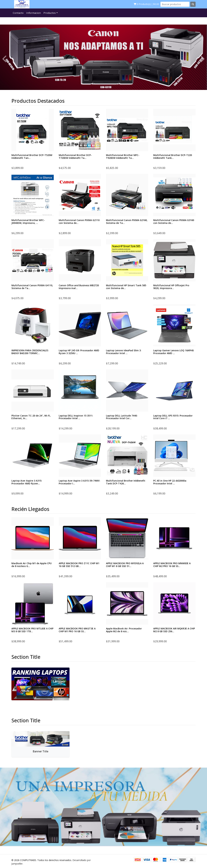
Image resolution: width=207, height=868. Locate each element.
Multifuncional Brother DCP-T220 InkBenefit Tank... (173, 156)
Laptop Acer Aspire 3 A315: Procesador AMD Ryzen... (27, 482)
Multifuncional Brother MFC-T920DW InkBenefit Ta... (123, 156)
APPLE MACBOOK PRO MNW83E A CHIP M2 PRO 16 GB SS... (172, 565)
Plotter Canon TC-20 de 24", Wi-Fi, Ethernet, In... (31, 417)
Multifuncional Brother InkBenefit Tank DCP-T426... (126, 482)
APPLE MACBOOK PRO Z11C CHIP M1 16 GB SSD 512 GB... (79, 565)
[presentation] (5, 59)
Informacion (34, 13)
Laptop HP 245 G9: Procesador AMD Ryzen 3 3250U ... (79, 352)
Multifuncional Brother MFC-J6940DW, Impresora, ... (28, 222)
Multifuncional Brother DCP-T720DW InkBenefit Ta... (75, 156)
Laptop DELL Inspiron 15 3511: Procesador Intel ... (76, 417)
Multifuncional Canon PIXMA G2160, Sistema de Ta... (127, 222)
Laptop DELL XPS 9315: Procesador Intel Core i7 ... (173, 417)
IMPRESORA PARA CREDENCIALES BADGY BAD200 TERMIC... (30, 352)
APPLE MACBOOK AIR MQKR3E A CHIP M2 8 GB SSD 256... (174, 630)
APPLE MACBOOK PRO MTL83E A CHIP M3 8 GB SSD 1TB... (32, 630)
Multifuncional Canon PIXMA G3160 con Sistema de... (174, 222)
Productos (50, 13)
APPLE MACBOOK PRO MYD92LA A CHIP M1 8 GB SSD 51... (125, 565)
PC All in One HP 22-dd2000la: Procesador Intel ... (170, 482)
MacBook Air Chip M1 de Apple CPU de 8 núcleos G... (32, 565)
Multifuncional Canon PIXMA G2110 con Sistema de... (79, 222)
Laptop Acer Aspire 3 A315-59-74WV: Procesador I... (79, 482)
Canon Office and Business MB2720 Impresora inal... (79, 287)
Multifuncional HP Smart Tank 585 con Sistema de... (126, 287)
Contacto (18, 13)
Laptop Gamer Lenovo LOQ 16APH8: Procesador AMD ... (174, 352)
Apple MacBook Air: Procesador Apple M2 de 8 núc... (124, 630)
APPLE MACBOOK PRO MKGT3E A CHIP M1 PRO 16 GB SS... (77, 630)
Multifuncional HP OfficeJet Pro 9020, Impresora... (171, 287)
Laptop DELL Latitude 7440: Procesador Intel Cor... (122, 417)
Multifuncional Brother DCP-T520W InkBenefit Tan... (32, 156)
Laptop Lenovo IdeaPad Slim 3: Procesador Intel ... (124, 352)
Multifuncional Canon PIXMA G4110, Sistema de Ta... (32, 287)
